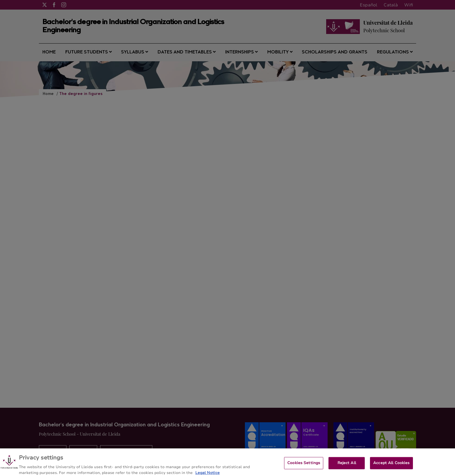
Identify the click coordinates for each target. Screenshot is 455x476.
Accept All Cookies (391, 466)
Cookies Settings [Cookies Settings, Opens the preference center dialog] (304, 466)
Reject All (347, 466)
